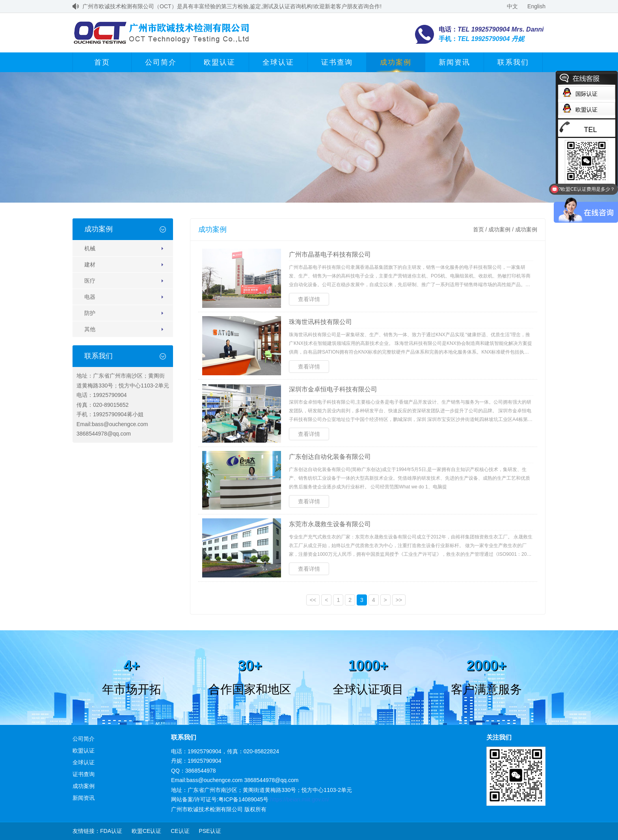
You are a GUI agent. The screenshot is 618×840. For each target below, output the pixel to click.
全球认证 (278, 62)
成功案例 (396, 62)
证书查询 (337, 62)
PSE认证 (210, 831)
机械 (90, 248)
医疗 (90, 281)
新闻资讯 (454, 62)
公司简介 (161, 62)
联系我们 (513, 62)
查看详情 (309, 299)
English (536, 6)
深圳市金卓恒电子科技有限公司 (333, 389)
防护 (90, 313)
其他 (90, 329)
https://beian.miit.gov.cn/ (300, 799)
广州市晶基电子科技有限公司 (330, 254)
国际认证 (586, 94)
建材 (90, 264)
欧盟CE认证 (146, 831)
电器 (90, 297)
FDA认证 (111, 831)
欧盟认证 (220, 62)
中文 (512, 6)
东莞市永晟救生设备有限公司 (330, 524)
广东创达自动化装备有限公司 (330, 457)
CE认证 (180, 831)
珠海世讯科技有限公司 (320, 322)
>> (399, 600)
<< (313, 600)
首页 (102, 62)
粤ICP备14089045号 (244, 799)
